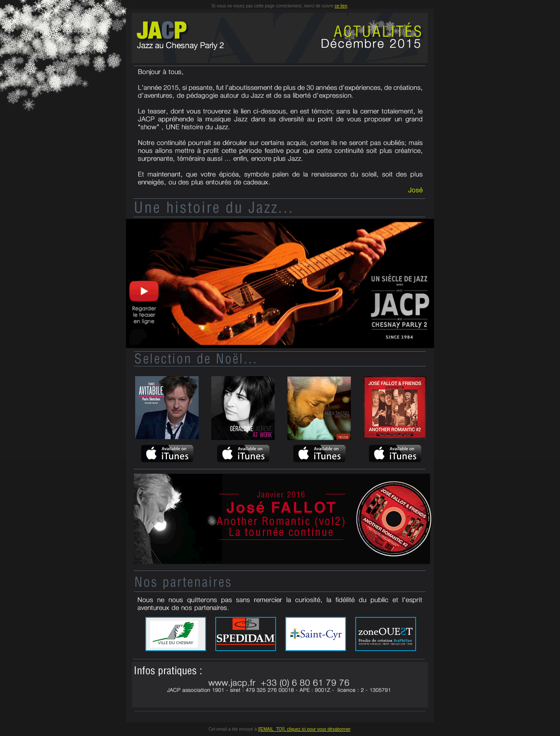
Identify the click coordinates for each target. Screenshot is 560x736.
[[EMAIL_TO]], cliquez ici (283, 729)
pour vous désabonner (329, 729)
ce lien (341, 6)
